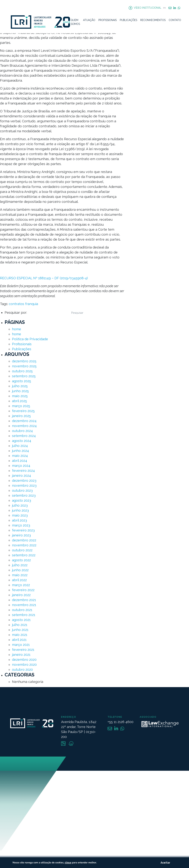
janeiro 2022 (21, 595)
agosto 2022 (21, 560)
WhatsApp (179, 8)
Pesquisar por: (16, 313)
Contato (175, 20)
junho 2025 (20, 391)
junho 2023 (20, 510)
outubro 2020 (22, 670)
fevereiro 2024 (23, 471)
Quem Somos (75, 22)
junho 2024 (20, 451)
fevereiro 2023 (23, 530)
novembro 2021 (24, 605)
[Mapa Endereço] (94, 813)
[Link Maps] (64, 744)
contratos (17, 304)
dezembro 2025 (24, 361)
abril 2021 (19, 640)
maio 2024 (20, 456)
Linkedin (175, 8)
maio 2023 (20, 515)
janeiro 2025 (21, 416)
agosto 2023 (22, 500)
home (17, 329)
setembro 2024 (24, 436)
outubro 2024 (22, 431)
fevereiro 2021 (23, 650)
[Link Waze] (71, 744)
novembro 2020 (24, 665)
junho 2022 (20, 570)
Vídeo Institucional (145, 8)
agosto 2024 (22, 441)
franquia (32, 304)
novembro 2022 (24, 545)
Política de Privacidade (30, 339)
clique (68, 863)
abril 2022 (19, 580)
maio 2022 (20, 575)
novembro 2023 (24, 485)
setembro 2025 (24, 376)
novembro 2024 (24, 426)
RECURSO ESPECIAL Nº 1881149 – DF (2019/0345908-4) (44, 278)
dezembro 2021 (24, 600)
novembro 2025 (24, 366)
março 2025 (21, 406)
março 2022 (21, 585)
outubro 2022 (22, 550)
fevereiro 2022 (23, 590)
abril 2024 (20, 461)
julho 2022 (20, 565)
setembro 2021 (24, 615)
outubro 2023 (22, 490)
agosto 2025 (22, 381)
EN (164, 8)
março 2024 (21, 466)
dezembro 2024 (24, 421)
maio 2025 (20, 396)
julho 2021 (20, 625)
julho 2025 (20, 386)
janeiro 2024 (22, 476)
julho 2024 (20, 446)
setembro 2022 (24, 555)
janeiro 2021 (21, 655)
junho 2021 (20, 630)
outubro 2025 (22, 371)
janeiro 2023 (21, 535)
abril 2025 (19, 401)
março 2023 (21, 525)
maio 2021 (20, 635)
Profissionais (108, 20)
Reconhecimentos (153, 20)
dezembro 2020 (24, 660)
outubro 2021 (22, 610)
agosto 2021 (21, 620)
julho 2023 (20, 505)
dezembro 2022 (24, 540)
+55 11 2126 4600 (121, 722)
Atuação (89, 20)
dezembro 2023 (24, 481)
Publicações (128, 20)
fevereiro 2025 (23, 411)
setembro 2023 (24, 495)
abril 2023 (19, 520)
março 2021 (21, 645)
